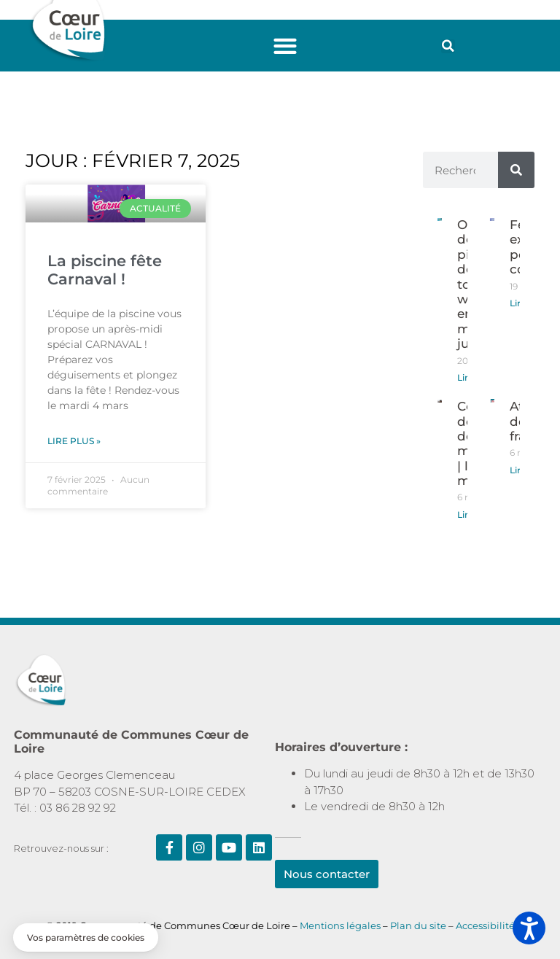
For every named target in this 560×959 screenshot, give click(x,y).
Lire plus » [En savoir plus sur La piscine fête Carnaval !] (74, 441)
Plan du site (419, 925)
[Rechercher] (516, 170)
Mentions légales (340, 925)
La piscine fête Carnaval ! (105, 270)
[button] (285, 46)
